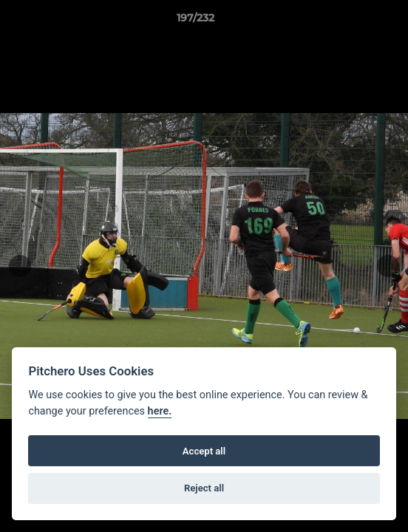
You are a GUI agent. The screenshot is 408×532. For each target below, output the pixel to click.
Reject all (204, 488)
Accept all (204, 451)
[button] (355, 21)
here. (160, 411)
